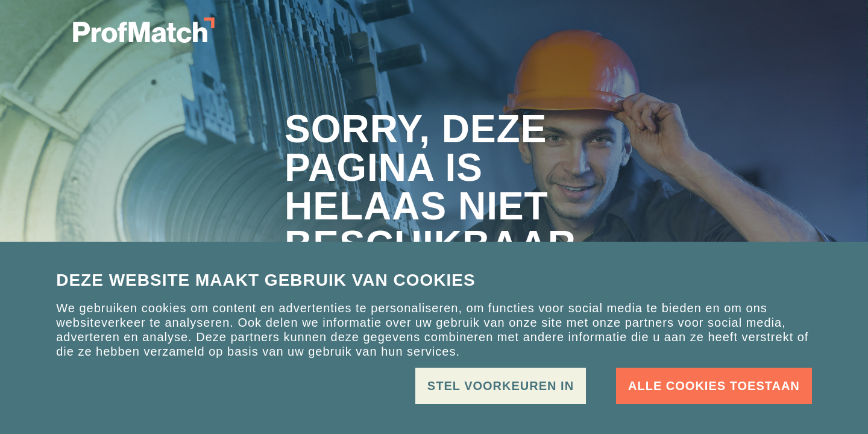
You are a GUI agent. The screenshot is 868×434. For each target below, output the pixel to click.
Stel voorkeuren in (501, 386)
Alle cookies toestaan (714, 386)
